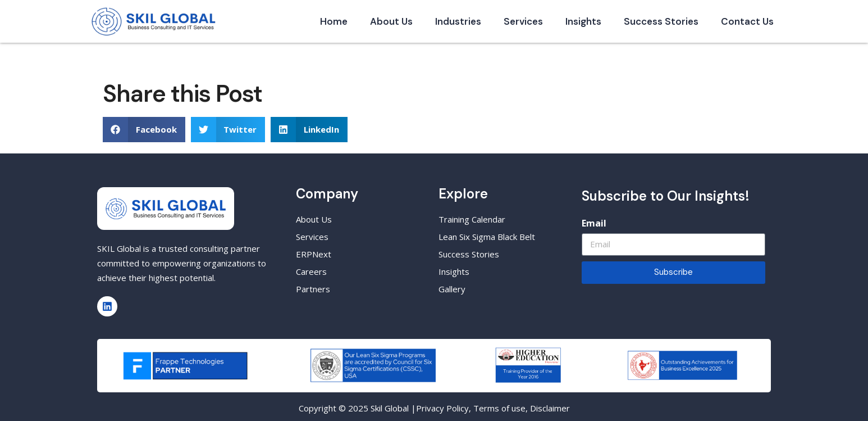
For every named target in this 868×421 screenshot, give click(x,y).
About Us (391, 21)
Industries (458, 21)
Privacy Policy (442, 408)
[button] (144, 130)
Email (594, 223)
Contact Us (747, 21)
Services (523, 21)
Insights (583, 21)
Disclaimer (550, 408)
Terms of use (499, 408)
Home (334, 21)
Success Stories (661, 21)
